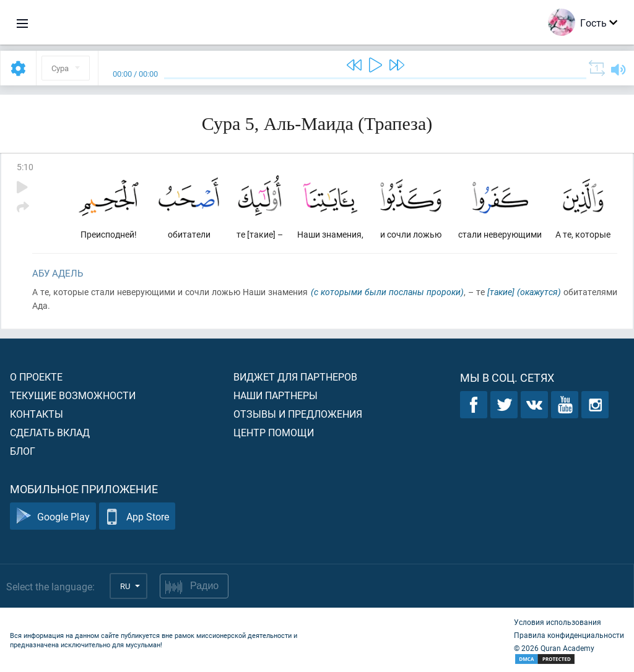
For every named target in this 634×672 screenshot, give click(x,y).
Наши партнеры (276, 395)
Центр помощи (274, 432)
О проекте (36, 377)
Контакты (37, 414)
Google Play (53, 516)
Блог (23, 451)
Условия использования (558, 622)
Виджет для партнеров (295, 377)
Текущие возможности (73, 395)
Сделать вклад (50, 432)
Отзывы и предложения (298, 414)
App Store (137, 516)
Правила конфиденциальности (569, 635)
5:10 (25, 167)
